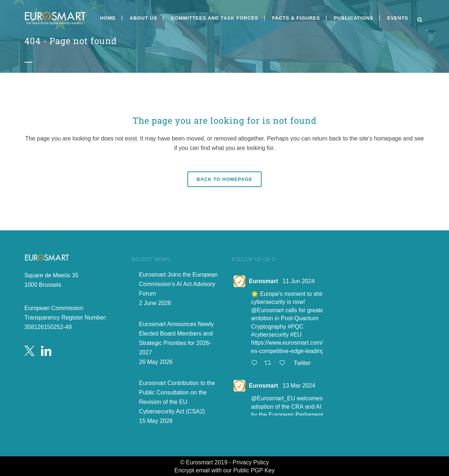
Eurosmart (263, 281)
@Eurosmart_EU (273, 398)
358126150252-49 (48, 327)
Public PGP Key (254, 470)
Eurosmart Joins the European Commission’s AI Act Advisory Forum (178, 284)
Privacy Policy (251, 462)
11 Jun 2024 (298, 281)
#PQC (296, 327)
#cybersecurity (270, 335)
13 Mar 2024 (299, 386)
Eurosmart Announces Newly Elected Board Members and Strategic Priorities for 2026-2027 (176, 338)
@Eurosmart (267, 310)
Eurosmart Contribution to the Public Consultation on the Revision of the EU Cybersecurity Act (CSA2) (177, 397)
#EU (296, 335)
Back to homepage (224, 179)
